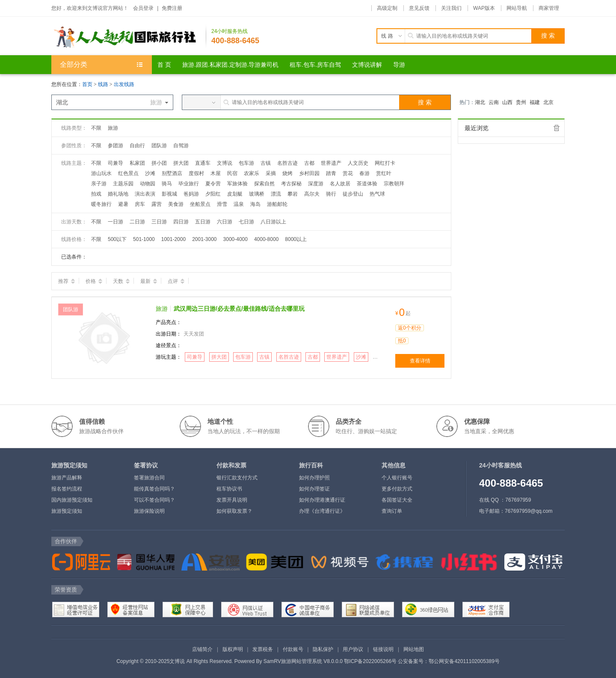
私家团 (137, 163)
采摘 (271, 173)
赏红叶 (384, 173)
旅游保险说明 (149, 511)
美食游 (176, 204)
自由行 (137, 146)
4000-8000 (266, 239)
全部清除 (557, 128)
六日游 (225, 222)
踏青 (331, 173)
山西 (507, 102)
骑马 (167, 184)
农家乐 (252, 173)
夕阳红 (213, 194)
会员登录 (143, 8)
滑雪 (222, 204)
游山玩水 (101, 173)
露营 (157, 204)
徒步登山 (353, 194)
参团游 (115, 146)
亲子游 (99, 184)
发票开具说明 (232, 500)
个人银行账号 (397, 478)
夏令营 (213, 184)
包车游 (246, 163)
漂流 (276, 194)
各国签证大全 (397, 500)
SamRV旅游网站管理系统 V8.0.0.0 (303, 661)
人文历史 (358, 163)
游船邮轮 (277, 204)
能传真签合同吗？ (154, 489)
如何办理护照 (314, 478)
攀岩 (293, 194)
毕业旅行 (189, 184)
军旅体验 (237, 184)
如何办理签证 (314, 489)
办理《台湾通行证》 (322, 511)
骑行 (331, 194)
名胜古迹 (287, 163)
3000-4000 (235, 239)
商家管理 (549, 8)
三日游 (159, 222)
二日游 (137, 222)
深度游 (316, 184)
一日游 (115, 222)
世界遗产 (331, 163)
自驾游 (181, 146)
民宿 (232, 173)
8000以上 (296, 239)
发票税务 (263, 649)
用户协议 (353, 649)
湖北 (480, 102)
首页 (87, 84)
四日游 (181, 222)
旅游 (113, 128)
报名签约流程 (67, 489)
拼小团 (159, 163)
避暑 (123, 204)
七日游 (246, 222)
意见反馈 (419, 8)
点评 (176, 281)
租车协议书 (229, 489)
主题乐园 (123, 184)
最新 (149, 281)
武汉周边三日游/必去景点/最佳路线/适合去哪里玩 (239, 309)
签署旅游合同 (149, 478)
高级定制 (387, 8)
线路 (104, 84)
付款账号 (293, 649)
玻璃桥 (257, 194)
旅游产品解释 (67, 478)
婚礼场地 (118, 194)
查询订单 (392, 511)
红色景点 (128, 173)
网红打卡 (385, 163)
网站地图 (414, 649)
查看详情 (420, 361)
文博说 (225, 163)
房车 (140, 204)
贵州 (521, 102)
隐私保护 (323, 649)
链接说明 (383, 649)
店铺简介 (202, 649)
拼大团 (181, 163)
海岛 (255, 204)
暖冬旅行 (101, 204)
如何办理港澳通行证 (322, 500)
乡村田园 (309, 173)
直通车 (203, 163)
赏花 (348, 173)
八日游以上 (273, 222)
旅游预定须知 (67, 511)
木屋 (216, 173)
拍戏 (96, 194)
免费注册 (172, 8)
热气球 (377, 194)
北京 (548, 102)
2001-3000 (204, 239)
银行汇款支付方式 (237, 478)
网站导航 (517, 8)
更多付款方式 (397, 489)
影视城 (169, 194)
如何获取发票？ (234, 511)
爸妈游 (191, 194)
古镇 (266, 163)
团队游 (159, 146)
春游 (364, 173)
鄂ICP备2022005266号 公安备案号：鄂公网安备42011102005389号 (422, 661)
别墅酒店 (172, 173)
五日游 (203, 222)
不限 (96, 128)
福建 (535, 102)
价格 (94, 281)
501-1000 (144, 239)
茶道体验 (367, 184)
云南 (494, 102)
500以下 (117, 239)
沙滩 (150, 173)
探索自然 (264, 184)
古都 (309, 163)
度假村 (196, 173)
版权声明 (233, 649)
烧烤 (287, 173)
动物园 (148, 184)
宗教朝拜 (394, 184)
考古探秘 (291, 184)
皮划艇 (235, 194)
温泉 (239, 204)
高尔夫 (312, 194)
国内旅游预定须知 (72, 500)
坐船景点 (200, 204)
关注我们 (451, 8)
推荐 (67, 281)
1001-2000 (173, 239)
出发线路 (124, 84)
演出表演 (145, 194)
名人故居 (340, 184)
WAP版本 (484, 8)
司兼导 (115, 163)
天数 (121, 281)
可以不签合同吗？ (154, 500)
